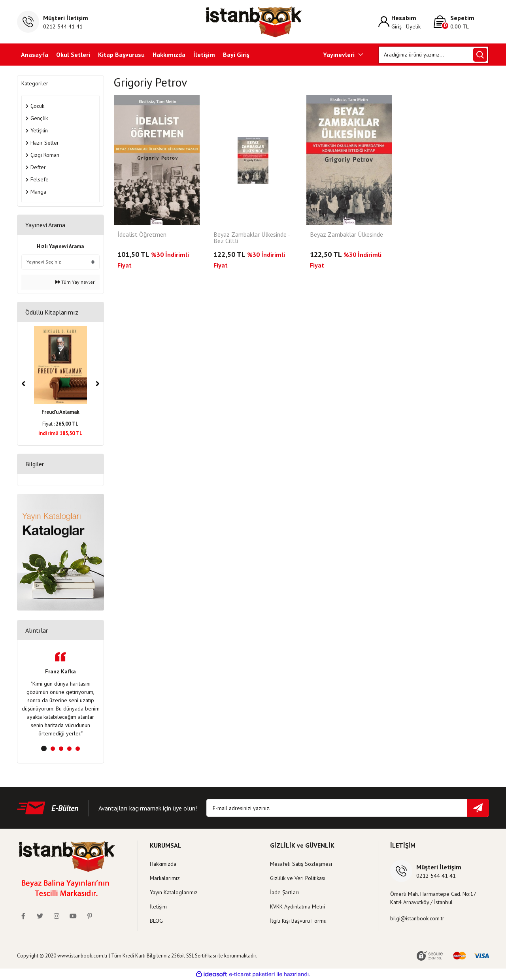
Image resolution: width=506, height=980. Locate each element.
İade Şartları (284, 892)
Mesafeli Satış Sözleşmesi (301, 864)
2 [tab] (53, 749)
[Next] (98, 384)
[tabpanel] (60, 695)
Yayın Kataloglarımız (174, 892)
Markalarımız (165, 878)
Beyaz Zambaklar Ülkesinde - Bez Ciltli (252, 238)
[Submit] (478, 808)
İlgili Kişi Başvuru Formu (298, 921)
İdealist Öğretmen (142, 235)
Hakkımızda (169, 55)
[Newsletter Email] (348, 808)
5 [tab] (78, 749)
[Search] (434, 55)
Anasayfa (35, 55)
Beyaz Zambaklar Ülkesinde (346, 235)
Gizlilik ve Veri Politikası (298, 878)
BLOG (156, 921)
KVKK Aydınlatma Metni (297, 906)
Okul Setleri (73, 55)
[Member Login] (406, 22)
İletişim (204, 55)
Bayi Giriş (236, 55)
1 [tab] (44, 748)
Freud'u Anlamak (60, 412)
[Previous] (23, 384)
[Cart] (461, 22)
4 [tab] (69, 749)
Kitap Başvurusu (121, 55)
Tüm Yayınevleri (76, 282)
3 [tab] (61, 749)
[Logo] (253, 22)
